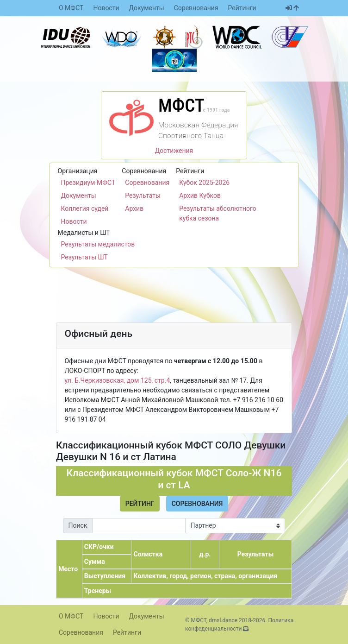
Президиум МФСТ (88, 183)
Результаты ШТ (84, 257)
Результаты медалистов (98, 244)
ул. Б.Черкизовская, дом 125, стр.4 (118, 380)
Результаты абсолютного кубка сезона (218, 213)
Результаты (143, 196)
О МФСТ (71, 8)
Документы (147, 8)
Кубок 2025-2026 (204, 183)
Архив (134, 208)
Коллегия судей (85, 208)
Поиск (78, 525)
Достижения (174, 151)
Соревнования (196, 8)
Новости (106, 8)
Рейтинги (242, 8)
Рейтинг (140, 504)
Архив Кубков (200, 196)
